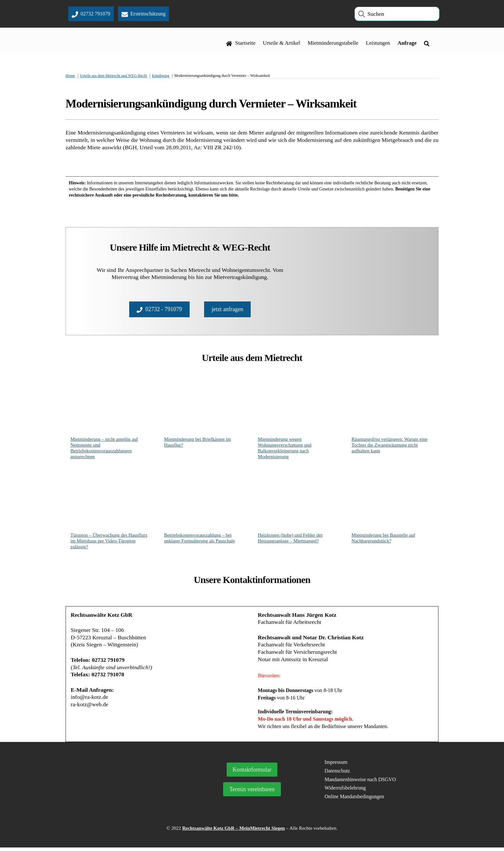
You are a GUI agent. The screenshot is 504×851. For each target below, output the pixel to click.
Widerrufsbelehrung (345, 791)
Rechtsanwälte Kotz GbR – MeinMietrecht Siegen (234, 832)
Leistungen (378, 44)
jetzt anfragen (227, 310)
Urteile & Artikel (282, 44)
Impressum (336, 766)
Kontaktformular (252, 773)
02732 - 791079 (159, 310)
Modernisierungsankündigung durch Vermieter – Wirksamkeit (211, 105)
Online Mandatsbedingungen (354, 800)
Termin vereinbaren (252, 793)
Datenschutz (337, 774)
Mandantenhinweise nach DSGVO (360, 783)
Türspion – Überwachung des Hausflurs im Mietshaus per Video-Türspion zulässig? (109, 542)
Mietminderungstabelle (333, 44)
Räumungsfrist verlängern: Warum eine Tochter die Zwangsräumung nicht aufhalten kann (390, 447)
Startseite (241, 44)
